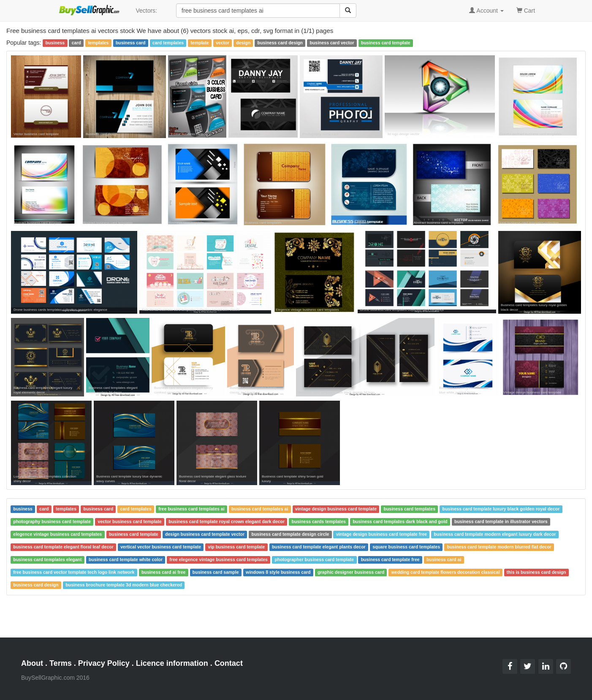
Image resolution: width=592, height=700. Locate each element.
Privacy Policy (104, 663)
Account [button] (486, 11)
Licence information (172, 663)
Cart (526, 10)
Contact (229, 663)
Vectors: (146, 11)
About (32, 663)
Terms (61, 663)
